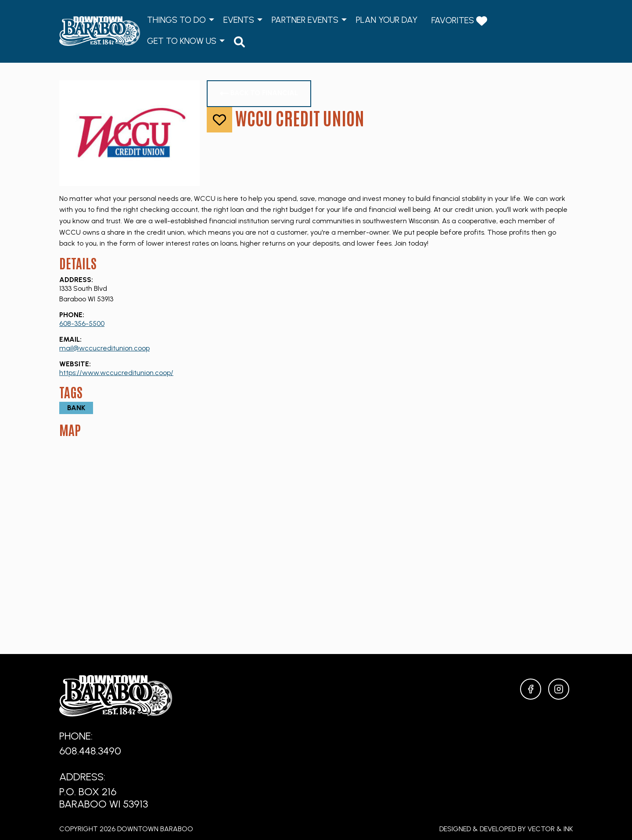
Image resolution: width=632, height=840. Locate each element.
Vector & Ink (550, 829)
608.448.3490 (90, 751)
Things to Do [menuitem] (176, 20)
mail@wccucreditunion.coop (104, 348)
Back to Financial (259, 93)
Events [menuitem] (239, 20)
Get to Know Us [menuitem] (182, 41)
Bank (76, 408)
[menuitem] (239, 41)
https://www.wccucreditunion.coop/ (116, 373)
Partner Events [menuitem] (305, 20)
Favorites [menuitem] (459, 21)
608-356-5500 (82, 323)
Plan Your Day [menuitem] (387, 20)
